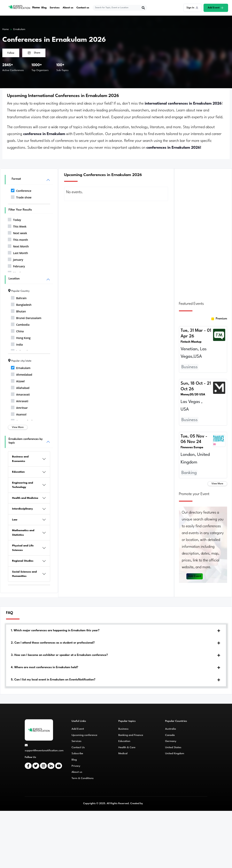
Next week (17, 232)
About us (68, 8)
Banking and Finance (131, 735)
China (17, 331)
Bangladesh (21, 304)
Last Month (18, 252)
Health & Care (127, 747)
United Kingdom (175, 753)
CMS (146, 804)
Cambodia (20, 324)
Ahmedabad (22, 374)
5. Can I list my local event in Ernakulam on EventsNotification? (53, 680)
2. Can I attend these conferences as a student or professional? (53, 643)
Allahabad (20, 387)
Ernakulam (19, 29)
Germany (171, 741)
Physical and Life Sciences (23, 548)
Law (15, 520)
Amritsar (19, 407)
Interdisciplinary (23, 509)
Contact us (83, 8)
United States (173, 747)
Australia (170, 729)
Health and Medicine (25, 498)
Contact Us (78, 747)
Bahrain (19, 297)
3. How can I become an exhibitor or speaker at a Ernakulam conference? (59, 655)
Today (14, 219)
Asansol (19, 414)
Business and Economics (20, 459)
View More (18, 427)
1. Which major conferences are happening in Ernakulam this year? (55, 631)
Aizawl (18, 381)
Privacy (76, 766)
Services (55, 8)
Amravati (20, 400)
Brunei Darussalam (26, 317)
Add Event (195, 576)
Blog (44, 8)
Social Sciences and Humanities (24, 574)
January (15, 259)
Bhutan (18, 311)
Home (36, 8)
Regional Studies (23, 561)
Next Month (18, 246)
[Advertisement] (203, 233)
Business (123, 729)
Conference (21, 190)
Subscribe (77, 753)
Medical (123, 753)
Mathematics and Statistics (23, 533)
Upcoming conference (84, 735)
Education (18, 472)
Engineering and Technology (23, 485)
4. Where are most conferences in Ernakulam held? (45, 667)
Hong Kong (21, 337)
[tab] (116, 631)
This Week (17, 226)
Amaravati (20, 394)
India (17, 344)
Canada (170, 735)
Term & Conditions (83, 778)
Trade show (21, 197)
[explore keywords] (117, 8)
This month (18, 239)
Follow (11, 53)
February (16, 266)
